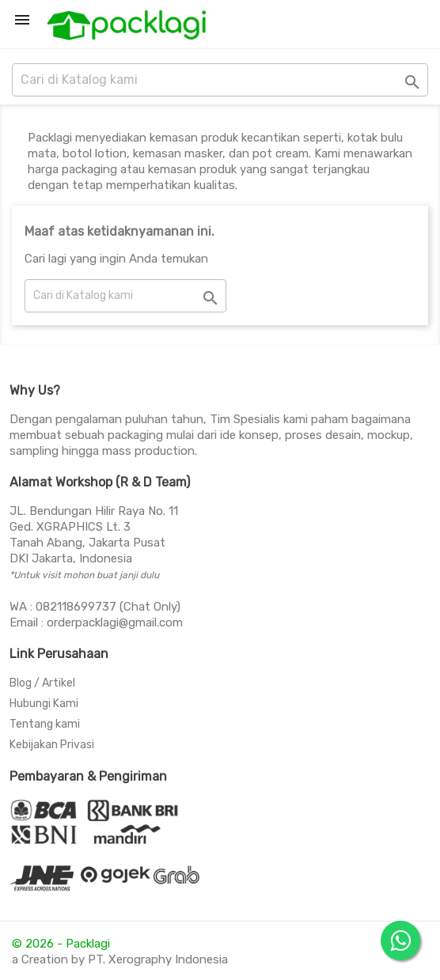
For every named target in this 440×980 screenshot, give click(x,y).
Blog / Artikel (42, 683)
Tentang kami (45, 724)
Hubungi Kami (44, 704)
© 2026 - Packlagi (61, 944)
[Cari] (220, 80)
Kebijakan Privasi (52, 745)
